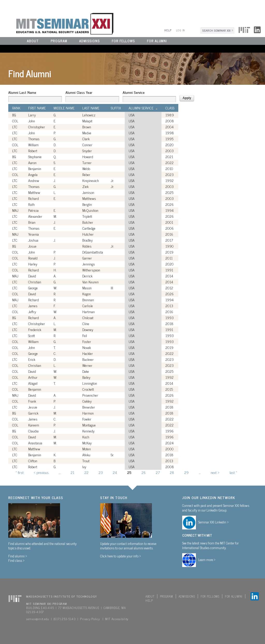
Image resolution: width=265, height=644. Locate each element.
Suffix (116, 108)
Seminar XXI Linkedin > (214, 522)
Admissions (90, 41)
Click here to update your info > (121, 556)
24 (115, 472)
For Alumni (157, 41)
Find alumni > (18, 556)
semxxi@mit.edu (38, 619)
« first (20, 472)
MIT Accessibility (117, 619)
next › (215, 472)
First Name (37, 108)
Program (59, 41)
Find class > (16, 560)
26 (144, 472)
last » (233, 472)
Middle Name (64, 108)
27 (158, 472)
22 (86, 472)
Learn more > (207, 559)
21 (72, 472)
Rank (16, 108)
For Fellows (123, 41)
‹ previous (41, 472)
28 (172, 472)
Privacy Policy (90, 619)
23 (101, 472)
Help (168, 30)
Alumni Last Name (22, 92)
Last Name (91, 108)
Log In (181, 30)
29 (186, 472)
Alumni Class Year (79, 92)
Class (170, 108)
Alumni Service (134, 92)
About (33, 41)
